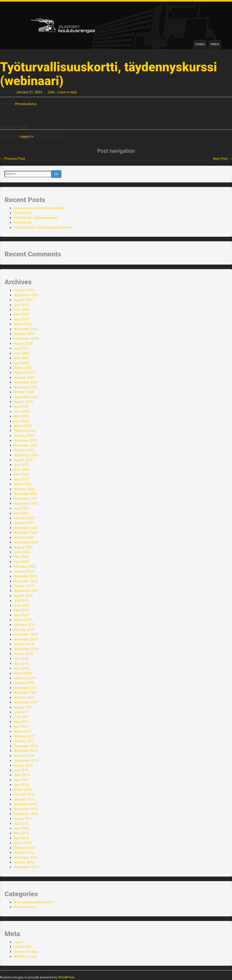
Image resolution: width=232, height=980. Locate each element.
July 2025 (21, 305)
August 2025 (23, 300)
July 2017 (21, 712)
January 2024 (24, 378)
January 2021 (24, 523)
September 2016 (26, 760)
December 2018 (26, 634)
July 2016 (21, 770)
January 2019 (24, 630)
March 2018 (23, 673)
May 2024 (21, 358)
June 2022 (22, 470)
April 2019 (21, 615)
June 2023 (22, 411)
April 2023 (21, 421)
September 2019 (26, 591)
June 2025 (22, 310)
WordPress (66, 977)
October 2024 (24, 334)
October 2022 (24, 450)
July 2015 (21, 824)
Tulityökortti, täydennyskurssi (36, 218)
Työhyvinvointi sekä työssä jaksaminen (43, 227)
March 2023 (23, 426)
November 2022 (26, 445)
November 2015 (26, 809)
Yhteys (215, 44)
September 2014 (26, 867)
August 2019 (23, 596)
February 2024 (24, 373)
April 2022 (21, 479)
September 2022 (26, 455)
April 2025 (21, 319)
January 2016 (24, 799)
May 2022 (21, 474)
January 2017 (24, 741)
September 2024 (26, 339)
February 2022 (24, 489)
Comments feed (26, 952)
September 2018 (26, 649)
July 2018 (21, 659)
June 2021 (22, 508)
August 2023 (23, 402)
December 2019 (26, 576)
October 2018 (24, 644)
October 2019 (24, 586)
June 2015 (22, 828)
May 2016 (21, 780)
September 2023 (26, 397)
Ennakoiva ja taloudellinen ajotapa (39, 208)
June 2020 (22, 552)
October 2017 (24, 698)
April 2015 (21, 838)
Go (56, 174)
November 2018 (26, 639)
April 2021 (21, 513)
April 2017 (21, 727)
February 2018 (24, 678)
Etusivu (200, 44)
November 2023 (26, 387)
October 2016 (24, 756)
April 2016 (21, 785)
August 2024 (23, 344)
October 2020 (24, 538)
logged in (27, 136)
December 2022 (26, 440)
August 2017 (23, 707)
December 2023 (26, 382)
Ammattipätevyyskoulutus (33, 902)
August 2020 (23, 547)
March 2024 (23, 368)
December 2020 (26, 528)
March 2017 (23, 731)
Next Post (222, 159)
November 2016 (26, 751)
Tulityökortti (23, 213)
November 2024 (26, 329)
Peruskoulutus (26, 104)
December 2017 (26, 688)
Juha (51, 92)
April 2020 (21, 562)
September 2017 (26, 702)
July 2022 (21, 465)
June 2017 (22, 717)
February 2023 (24, 431)
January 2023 (24, 436)
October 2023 (24, 392)
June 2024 (22, 353)
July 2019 (21, 600)
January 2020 (24, 571)
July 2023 (21, 406)
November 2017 (26, 693)
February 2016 (24, 794)
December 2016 (26, 746)
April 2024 (21, 363)
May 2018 (21, 664)
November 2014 (26, 858)
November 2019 (26, 581)
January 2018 (24, 683)
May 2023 (21, 416)
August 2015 (23, 819)
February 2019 (24, 625)
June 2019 (22, 605)
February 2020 (24, 566)
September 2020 (26, 542)
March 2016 (23, 790)
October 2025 (24, 290)
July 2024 (21, 348)
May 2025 (21, 314)
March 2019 (23, 620)
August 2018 (23, 654)
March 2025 (23, 324)
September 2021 (26, 504)
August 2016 (23, 765)
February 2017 (24, 736)
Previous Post (13, 159)
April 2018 (21, 668)
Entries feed (23, 947)
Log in (18, 942)
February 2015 (24, 848)
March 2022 (23, 484)
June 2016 (22, 775)
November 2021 (26, 499)
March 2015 (23, 843)
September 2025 (26, 295)
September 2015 (26, 814)
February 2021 (24, 518)
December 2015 (26, 804)
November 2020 (26, 533)
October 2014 (24, 862)
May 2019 (21, 610)
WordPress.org (25, 956)
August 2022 (23, 460)
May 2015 (21, 833)
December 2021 (26, 494)
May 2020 (21, 557)
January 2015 (24, 853)
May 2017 (21, 722)
